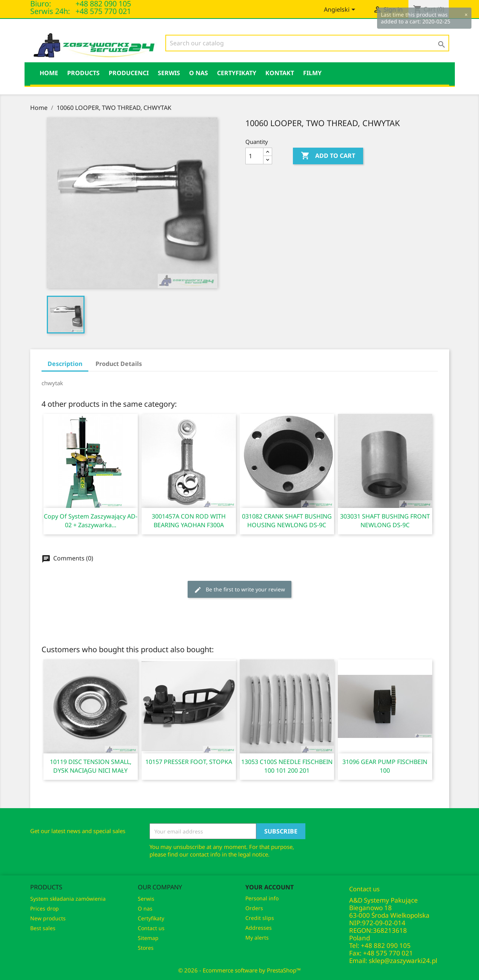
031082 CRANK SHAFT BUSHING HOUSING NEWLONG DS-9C (287, 521)
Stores (146, 948)
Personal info (262, 898)
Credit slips (260, 918)
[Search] (307, 43)
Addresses (259, 928)
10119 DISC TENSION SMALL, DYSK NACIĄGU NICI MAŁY (91, 766)
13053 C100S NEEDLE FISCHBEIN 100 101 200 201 (287, 766)
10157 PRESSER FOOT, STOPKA (189, 762)
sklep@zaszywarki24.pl (403, 961)
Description (65, 364)
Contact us (151, 928)
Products (83, 73)
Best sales (43, 928)
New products (48, 918)
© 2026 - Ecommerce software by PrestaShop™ (239, 970)
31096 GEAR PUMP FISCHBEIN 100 (385, 766)
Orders (254, 908)
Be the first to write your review (239, 590)
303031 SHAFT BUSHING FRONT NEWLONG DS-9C (385, 521)
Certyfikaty (237, 73)
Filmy (312, 73)
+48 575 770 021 (103, 11)
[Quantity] (254, 156)
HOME (49, 73)
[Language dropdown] (341, 10)
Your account (270, 887)
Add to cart (328, 156)
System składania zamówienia (68, 899)
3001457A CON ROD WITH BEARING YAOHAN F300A (189, 521)
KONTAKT (280, 73)
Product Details (119, 364)
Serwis (169, 73)
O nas (199, 73)
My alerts (257, 938)
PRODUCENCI (129, 73)
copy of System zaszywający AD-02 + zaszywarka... (91, 521)
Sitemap (148, 938)
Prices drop (45, 908)
